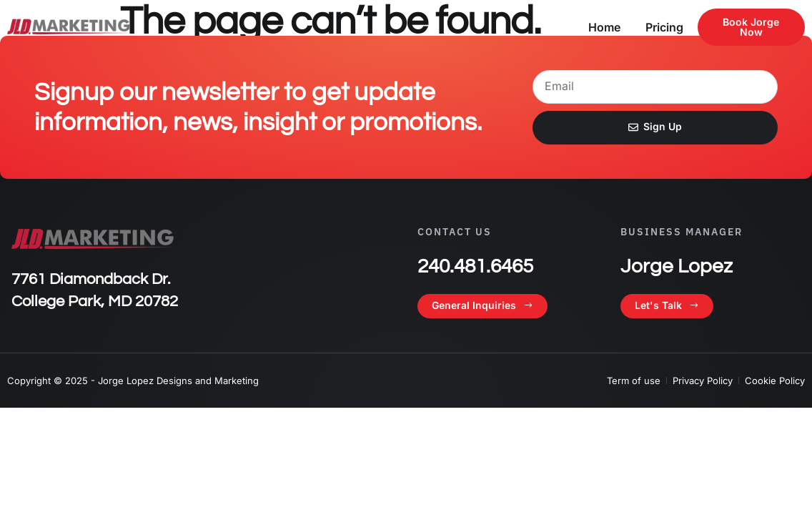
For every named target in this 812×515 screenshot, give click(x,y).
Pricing (664, 27)
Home (604, 27)
